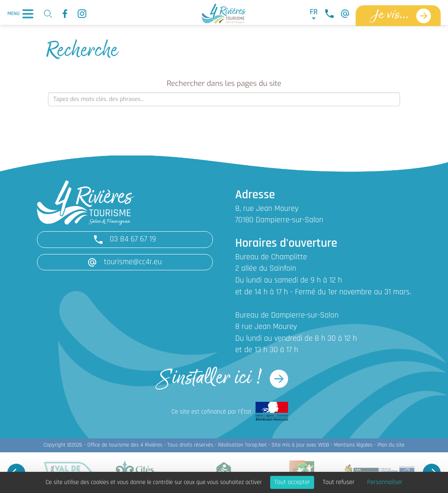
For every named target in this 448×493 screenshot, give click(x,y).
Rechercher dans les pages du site (224, 83)
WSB (324, 445)
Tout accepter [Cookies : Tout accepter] (292, 482)
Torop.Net (256, 445)
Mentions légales (353, 445)
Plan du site (391, 445)
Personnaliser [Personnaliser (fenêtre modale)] (385, 482)
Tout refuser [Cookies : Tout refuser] (339, 482)
